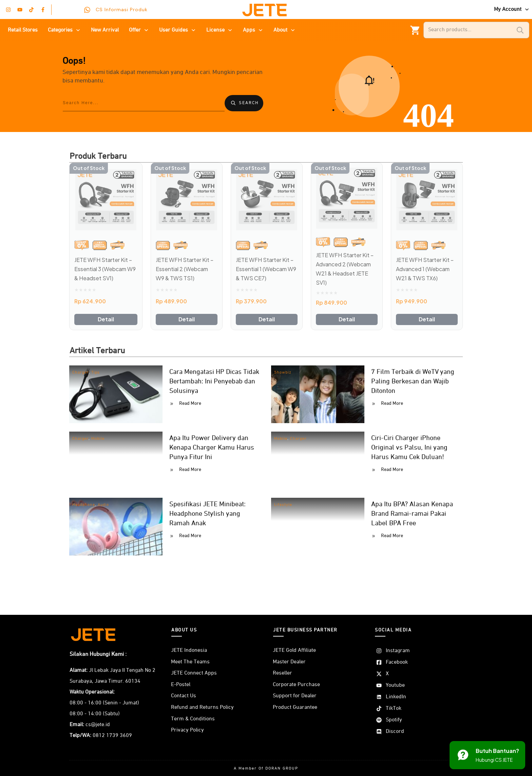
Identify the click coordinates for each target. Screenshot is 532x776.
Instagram (398, 651)
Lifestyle (283, 505)
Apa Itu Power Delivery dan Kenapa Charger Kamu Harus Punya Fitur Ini (212, 448)
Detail (106, 319)
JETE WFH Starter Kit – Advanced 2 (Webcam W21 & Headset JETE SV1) (345, 269)
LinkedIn (396, 697)
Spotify (394, 720)
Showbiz (283, 373)
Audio (103, 505)
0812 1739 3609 (112, 736)
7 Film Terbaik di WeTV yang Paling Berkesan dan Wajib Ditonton (413, 381)
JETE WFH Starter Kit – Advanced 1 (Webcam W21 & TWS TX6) (425, 269)
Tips (96, 373)
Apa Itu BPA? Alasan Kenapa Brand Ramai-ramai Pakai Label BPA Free (412, 514)
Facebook (397, 662)
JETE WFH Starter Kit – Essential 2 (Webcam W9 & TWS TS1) (185, 269)
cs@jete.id (98, 725)
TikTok (394, 708)
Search (520, 30)
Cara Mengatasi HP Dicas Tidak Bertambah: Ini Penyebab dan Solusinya (214, 381)
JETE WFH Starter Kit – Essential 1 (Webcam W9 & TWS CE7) (266, 269)
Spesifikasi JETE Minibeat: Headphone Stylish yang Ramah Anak (207, 514)
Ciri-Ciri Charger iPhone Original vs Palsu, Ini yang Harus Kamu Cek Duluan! (409, 448)
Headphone (84, 505)
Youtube (395, 685)
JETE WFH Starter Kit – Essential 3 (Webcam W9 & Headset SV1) (105, 269)
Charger (80, 373)
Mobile (98, 439)
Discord (395, 732)
